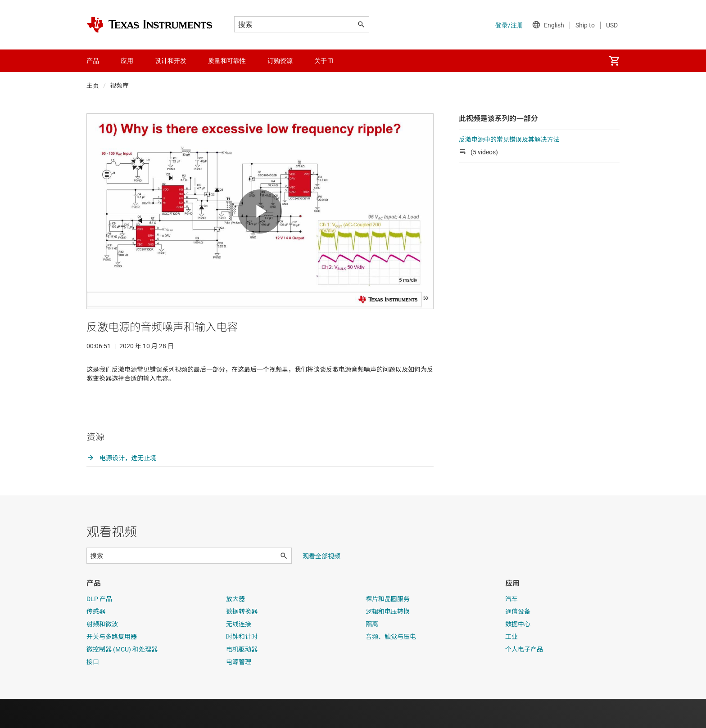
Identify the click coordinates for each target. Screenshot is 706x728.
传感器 (96, 641)
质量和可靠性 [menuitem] (227, 61)
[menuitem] (614, 61)
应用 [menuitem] (127, 61)
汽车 (511, 628)
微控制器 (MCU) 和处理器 (122, 679)
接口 (93, 691)
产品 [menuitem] (93, 61)
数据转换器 (242, 641)
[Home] (149, 25)
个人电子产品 (524, 679)
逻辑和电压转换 (388, 641)
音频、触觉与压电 (391, 666)
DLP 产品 (99, 628)
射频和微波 (102, 653)
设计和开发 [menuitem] (171, 61)
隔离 (372, 653)
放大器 (235, 628)
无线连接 (239, 653)
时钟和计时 (242, 666)
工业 (511, 666)
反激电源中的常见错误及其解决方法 (509, 139)
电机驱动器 (242, 679)
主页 (93, 85)
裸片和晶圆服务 (388, 628)
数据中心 (518, 653)
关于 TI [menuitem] (324, 61)
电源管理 (239, 691)
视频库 (119, 85)
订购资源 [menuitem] (280, 61)
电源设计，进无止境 (121, 487)
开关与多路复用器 (112, 666)
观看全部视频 (321, 585)
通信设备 (518, 641)
